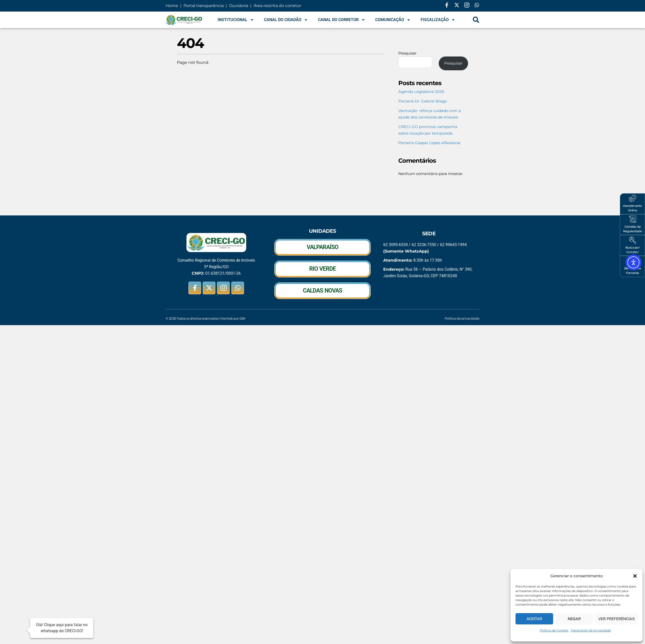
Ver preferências (617, 619)
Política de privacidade (462, 318)
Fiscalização (438, 20)
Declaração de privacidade (591, 630)
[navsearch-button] (476, 20)
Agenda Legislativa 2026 (421, 92)
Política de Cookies (554, 630)
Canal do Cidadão (286, 20)
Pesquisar (407, 53)
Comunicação (393, 20)
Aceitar (534, 619)
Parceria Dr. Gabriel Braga (423, 101)
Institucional (236, 20)
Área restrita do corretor (277, 6)
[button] (635, 576)
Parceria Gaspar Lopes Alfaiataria (429, 143)
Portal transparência (203, 6)
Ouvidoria (239, 6)
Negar (574, 619)
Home (172, 6)
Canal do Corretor (342, 20)
